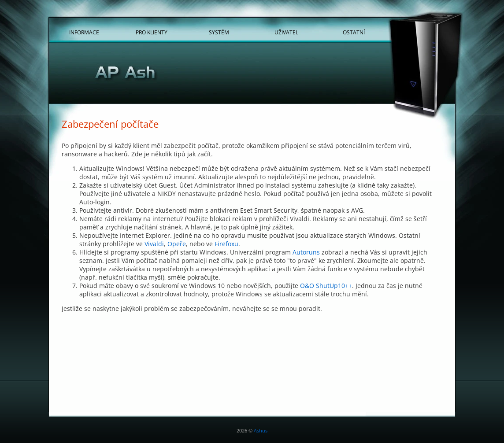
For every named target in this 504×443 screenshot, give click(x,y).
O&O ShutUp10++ (326, 286)
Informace (84, 32)
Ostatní (354, 32)
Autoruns (306, 252)
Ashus (261, 430)
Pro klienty (152, 32)
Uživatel (286, 32)
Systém (219, 32)
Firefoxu (226, 244)
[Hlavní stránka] (252, 74)
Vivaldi (154, 244)
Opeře (177, 244)
